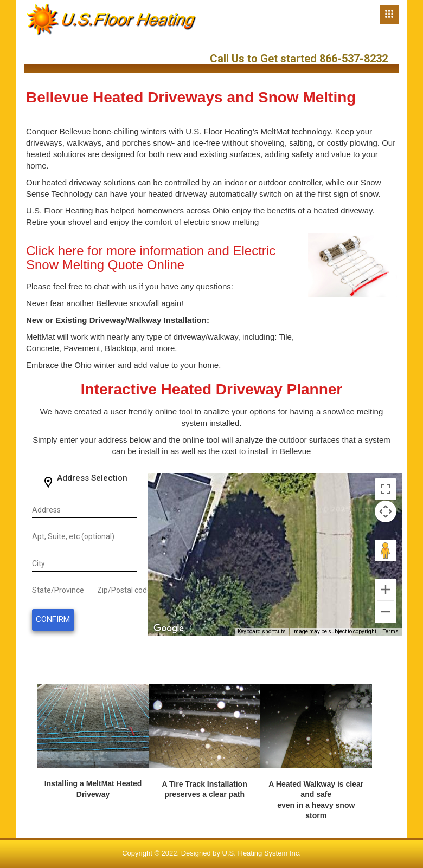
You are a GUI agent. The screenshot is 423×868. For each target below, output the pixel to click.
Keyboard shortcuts (262, 631)
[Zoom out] (386, 612)
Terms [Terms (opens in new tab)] (391, 631)
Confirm (53, 619)
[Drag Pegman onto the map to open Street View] (386, 550)
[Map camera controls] (386, 511)
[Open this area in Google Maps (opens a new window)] (169, 629)
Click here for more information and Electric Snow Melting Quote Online (151, 258)
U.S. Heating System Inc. (262, 853)
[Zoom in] (386, 590)
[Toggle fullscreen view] (386, 489)
